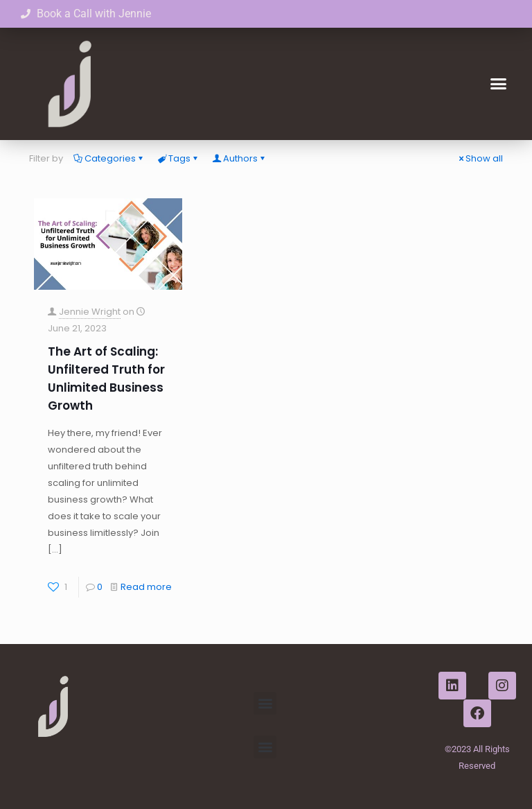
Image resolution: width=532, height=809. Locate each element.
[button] (498, 84)
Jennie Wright (90, 312)
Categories (109, 158)
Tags (178, 158)
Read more (146, 587)
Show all (480, 158)
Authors (239, 158)
